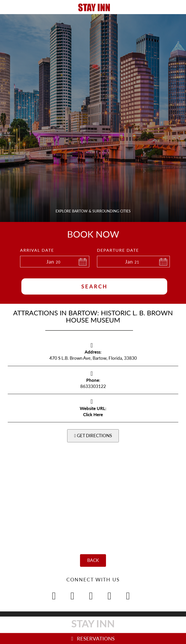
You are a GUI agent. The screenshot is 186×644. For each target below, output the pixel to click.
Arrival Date (37, 250)
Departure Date (118, 250)
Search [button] (94, 286)
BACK (93, 560)
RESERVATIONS (93, 638)
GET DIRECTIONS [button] (93, 436)
